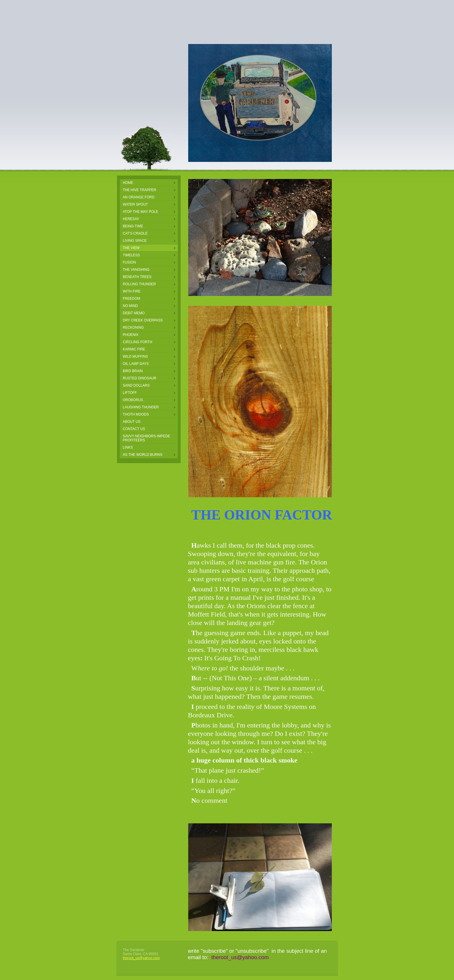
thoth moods (136, 414)
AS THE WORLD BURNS (142, 455)
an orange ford (139, 197)
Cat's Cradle (135, 233)
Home (128, 183)
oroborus (133, 400)
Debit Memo (134, 313)
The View (131, 248)
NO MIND (130, 306)
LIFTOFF (130, 393)
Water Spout (135, 204)
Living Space (135, 241)
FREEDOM (131, 299)
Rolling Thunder (139, 284)
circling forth (138, 342)
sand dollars (136, 385)
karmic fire (134, 349)
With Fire (132, 291)
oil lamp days (136, 364)
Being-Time (133, 226)
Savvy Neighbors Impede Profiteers (147, 438)
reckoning (133, 328)
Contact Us (134, 429)
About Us (132, 422)
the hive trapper (139, 190)
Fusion (129, 262)
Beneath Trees (137, 277)
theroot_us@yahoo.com (141, 958)
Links (128, 447)
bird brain (133, 371)
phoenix (131, 335)
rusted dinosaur (140, 378)
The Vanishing (136, 270)
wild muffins (135, 356)
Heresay (131, 219)
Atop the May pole (140, 212)
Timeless (131, 255)
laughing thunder (141, 407)
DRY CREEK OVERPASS (143, 320)
